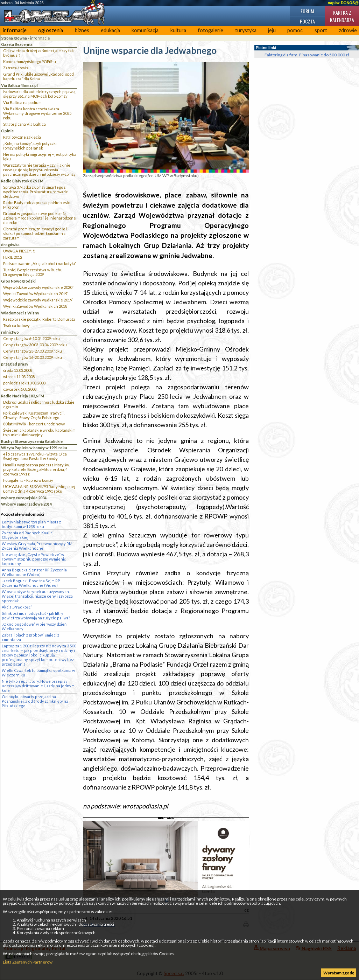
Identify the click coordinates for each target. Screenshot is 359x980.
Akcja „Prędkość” (17, 607)
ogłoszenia (51, 30)
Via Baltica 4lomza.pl (19, 85)
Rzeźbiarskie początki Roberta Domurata (39, 319)
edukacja (110, 30)
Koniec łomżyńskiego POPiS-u (30, 61)
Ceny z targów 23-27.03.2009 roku (33, 351)
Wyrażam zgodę (339, 973)
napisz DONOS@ (343, 3)
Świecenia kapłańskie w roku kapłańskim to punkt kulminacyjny (39, 432)
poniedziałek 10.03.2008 (24, 383)
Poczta (307, 21)
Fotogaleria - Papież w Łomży (28, 480)
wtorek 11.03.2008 (19, 377)
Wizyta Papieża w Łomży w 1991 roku (34, 448)
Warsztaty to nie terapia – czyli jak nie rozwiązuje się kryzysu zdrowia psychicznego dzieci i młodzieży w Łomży (39, 170)
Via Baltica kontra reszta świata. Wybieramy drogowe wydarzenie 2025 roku (37, 113)
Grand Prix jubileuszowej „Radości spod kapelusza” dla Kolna (38, 76)
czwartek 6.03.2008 (20, 389)
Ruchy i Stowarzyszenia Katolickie (32, 441)
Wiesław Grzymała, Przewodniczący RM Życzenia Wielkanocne (37, 546)
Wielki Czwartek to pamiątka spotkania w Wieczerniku (38, 673)
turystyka (246, 30)
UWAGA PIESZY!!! (19, 251)
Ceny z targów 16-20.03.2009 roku (33, 357)
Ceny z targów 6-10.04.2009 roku (31, 338)
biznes (82, 30)
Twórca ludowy (16, 325)
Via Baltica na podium (22, 102)
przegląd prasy (15, 364)
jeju (272, 30)
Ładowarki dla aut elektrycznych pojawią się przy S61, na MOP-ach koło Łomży (39, 94)
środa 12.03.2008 (18, 370)
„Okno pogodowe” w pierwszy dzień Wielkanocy (34, 626)
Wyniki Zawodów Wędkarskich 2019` (36, 294)
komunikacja (145, 30)
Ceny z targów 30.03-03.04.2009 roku (35, 345)
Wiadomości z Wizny (20, 313)
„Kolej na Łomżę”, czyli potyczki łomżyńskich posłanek (30, 146)
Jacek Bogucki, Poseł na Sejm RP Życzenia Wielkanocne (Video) (31, 583)
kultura (178, 30)
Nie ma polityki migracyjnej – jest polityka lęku (40, 157)
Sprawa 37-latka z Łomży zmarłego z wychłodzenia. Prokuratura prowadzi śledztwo (36, 192)
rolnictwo (10, 332)
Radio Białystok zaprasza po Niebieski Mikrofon (37, 205)
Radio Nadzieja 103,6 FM (23, 396)
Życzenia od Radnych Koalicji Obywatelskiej (28, 535)
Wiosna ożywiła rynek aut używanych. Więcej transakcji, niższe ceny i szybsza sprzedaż (37, 596)
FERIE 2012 (13, 257)
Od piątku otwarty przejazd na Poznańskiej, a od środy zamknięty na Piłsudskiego (35, 701)
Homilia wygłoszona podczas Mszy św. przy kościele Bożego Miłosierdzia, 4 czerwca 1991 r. (36, 469)
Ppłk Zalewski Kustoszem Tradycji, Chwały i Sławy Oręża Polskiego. (34, 415)
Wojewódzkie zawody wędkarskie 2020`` (39, 287)
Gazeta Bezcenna (17, 44)
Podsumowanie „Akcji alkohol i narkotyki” (40, 263)
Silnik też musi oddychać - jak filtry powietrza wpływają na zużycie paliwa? (36, 616)
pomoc (295, 30)
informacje (15, 30)
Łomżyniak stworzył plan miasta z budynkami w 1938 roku (31, 524)
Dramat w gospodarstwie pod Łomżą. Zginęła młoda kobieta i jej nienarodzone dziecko (40, 218)
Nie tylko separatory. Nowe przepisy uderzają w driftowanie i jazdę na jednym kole (38, 686)
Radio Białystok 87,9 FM (22, 181)
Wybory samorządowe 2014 (26, 504)
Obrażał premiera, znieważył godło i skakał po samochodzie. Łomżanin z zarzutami (35, 233)
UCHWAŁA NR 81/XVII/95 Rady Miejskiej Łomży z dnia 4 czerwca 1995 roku (39, 489)
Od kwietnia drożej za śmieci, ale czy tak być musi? (38, 53)
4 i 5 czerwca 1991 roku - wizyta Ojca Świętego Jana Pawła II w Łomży (35, 456)
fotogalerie (210, 30)
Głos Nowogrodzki (18, 281)
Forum (307, 11)
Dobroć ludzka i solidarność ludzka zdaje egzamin (39, 404)
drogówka (10, 245)
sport (321, 30)
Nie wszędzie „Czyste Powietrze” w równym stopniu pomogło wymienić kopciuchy (34, 559)
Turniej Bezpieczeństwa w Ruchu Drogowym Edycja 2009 (33, 272)
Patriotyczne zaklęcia (22, 137)
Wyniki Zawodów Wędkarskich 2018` (36, 306)
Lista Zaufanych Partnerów (28, 962)
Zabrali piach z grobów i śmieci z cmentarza (30, 637)
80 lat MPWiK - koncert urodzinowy (34, 424)
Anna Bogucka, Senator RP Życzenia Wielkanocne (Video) (34, 572)
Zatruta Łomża (16, 68)
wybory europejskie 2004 (24, 498)
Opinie (7, 131)
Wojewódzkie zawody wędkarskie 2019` (38, 300)
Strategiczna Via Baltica (24, 124)
